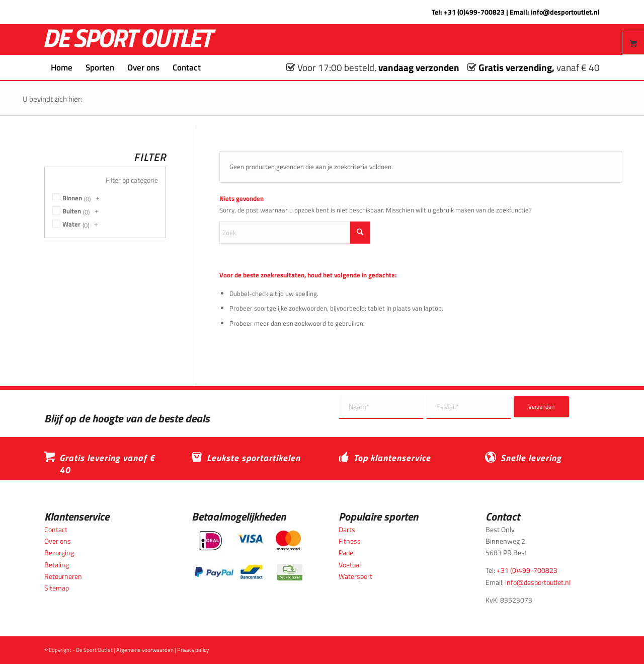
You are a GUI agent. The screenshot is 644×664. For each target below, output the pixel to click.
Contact (56, 529)
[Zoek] (214, 67)
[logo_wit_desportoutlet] (130, 40)
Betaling (57, 565)
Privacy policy (193, 650)
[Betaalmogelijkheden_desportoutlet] (248, 556)
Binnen (72, 198)
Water (71, 224)
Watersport (355, 576)
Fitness (350, 541)
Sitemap (57, 588)
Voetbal (350, 565)
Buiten (72, 211)
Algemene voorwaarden (145, 650)
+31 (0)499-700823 (474, 12)
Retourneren (63, 576)
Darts (347, 529)
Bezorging (59, 552)
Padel (347, 552)
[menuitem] (62, 67)
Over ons (58, 541)
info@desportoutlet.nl (565, 12)
